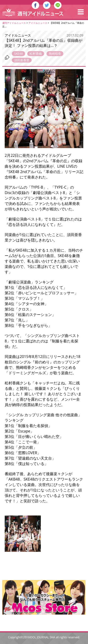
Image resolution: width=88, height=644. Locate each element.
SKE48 (18, 54)
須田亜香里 (22, 60)
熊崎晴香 (55, 54)
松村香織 (36, 54)
